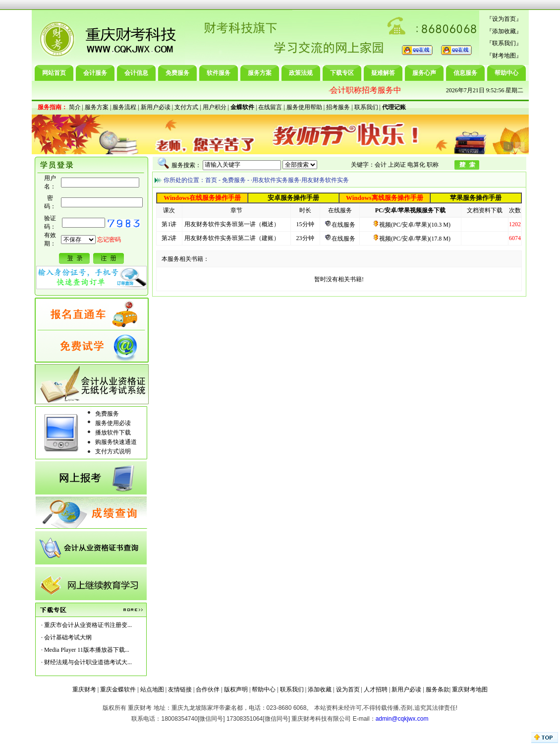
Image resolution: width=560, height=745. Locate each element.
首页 (211, 180)
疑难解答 (383, 73)
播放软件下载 (113, 433)
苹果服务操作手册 (476, 198)
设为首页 (504, 19)
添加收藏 (504, 31)
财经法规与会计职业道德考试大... (88, 662)
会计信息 (136, 73)
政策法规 (301, 73)
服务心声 (424, 73)
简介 (75, 107)
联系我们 (504, 43)
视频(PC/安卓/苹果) (401, 225)
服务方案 (260, 73)
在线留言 (270, 107)
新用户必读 (156, 107)
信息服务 (465, 73)
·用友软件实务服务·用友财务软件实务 (300, 180)
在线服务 (343, 225)
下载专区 (342, 73)
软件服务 (219, 73)
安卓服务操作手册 (293, 198)
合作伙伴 (208, 689)
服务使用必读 (113, 423)
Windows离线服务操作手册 (385, 198)
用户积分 (215, 107)
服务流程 (124, 107)
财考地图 (504, 56)
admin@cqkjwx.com (402, 719)
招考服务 (338, 107)
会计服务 (95, 73)
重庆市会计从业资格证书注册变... (88, 625)
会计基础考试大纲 (68, 637)
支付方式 (186, 107)
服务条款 (438, 689)
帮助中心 (506, 73)
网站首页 (54, 73)
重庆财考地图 (470, 689)
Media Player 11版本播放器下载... (87, 650)
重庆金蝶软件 (118, 689)
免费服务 (177, 73)
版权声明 (236, 689)
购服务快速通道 (116, 442)
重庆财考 (84, 689)
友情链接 (180, 689)
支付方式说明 (113, 451)
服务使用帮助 (304, 107)
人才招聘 (376, 689)
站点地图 (152, 689)
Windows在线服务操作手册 (202, 198)
